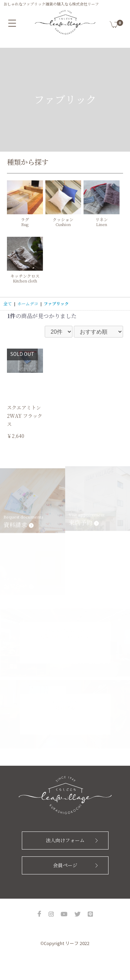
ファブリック (56, 304)
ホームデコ (28, 304)
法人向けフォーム (65, 840)
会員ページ (65, 865)
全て (8, 304)
